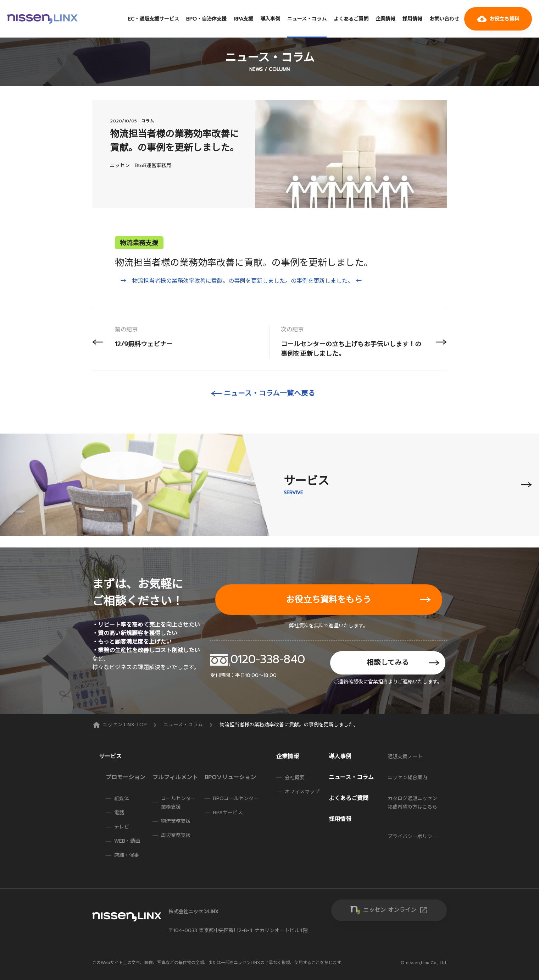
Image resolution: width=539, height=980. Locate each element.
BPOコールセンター (236, 799)
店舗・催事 (127, 855)
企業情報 (385, 19)
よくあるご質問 (351, 19)
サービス (110, 756)
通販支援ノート (405, 757)
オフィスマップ (302, 792)
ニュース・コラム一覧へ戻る (269, 393)
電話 (119, 813)
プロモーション (126, 777)
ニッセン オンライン (395, 910)
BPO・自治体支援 (206, 19)
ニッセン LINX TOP (120, 725)
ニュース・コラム (307, 19)
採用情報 (412, 19)
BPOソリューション (230, 777)
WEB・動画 (127, 841)
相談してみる (388, 663)
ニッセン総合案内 (407, 778)
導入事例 (270, 19)
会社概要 (295, 778)
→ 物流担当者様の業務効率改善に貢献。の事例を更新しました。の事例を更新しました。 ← (241, 281)
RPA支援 (243, 19)
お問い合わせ (444, 19)
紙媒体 (122, 799)
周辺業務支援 (176, 835)
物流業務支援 (176, 821)
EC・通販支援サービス (154, 19)
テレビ (122, 827)
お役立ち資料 (498, 19)
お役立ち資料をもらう (329, 600)
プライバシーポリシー (412, 836)
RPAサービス (228, 813)
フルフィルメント (175, 777)
